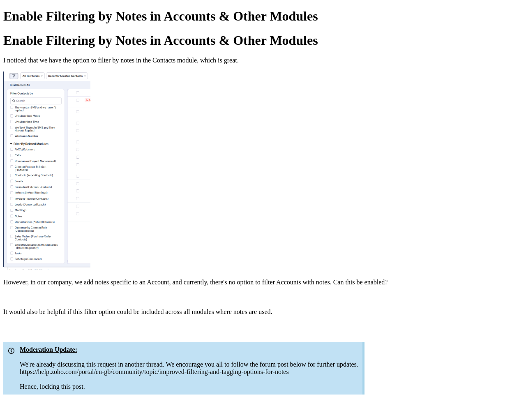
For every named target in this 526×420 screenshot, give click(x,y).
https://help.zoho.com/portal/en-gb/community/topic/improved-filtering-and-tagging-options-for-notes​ (154, 372)
